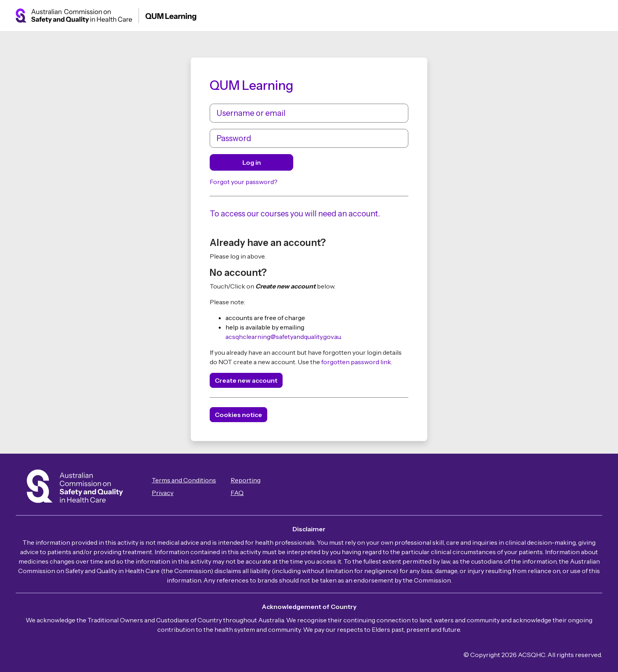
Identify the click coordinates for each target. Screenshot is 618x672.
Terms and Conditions (184, 480)
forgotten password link (356, 362)
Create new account (246, 380)
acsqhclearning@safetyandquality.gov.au (283, 337)
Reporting (246, 480)
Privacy (163, 493)
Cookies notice (238, 415)
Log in (252, 162)
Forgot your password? (244, 182)
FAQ (237, 493)
